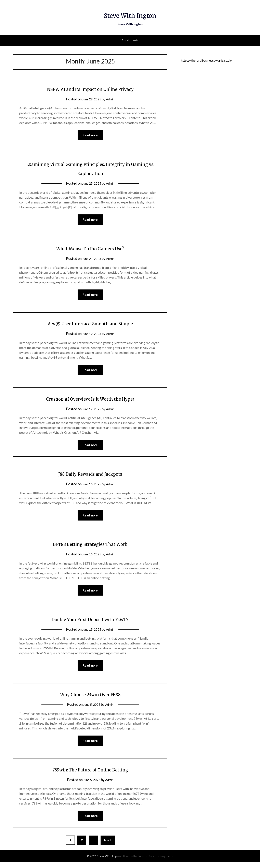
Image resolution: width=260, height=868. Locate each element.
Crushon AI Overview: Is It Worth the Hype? (90, 401)
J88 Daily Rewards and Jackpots (90, 476)
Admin (111, 99)
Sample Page (130, 40)
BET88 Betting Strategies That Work (90, 547)
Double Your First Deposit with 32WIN (90, 623)
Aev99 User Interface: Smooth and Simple (90, 325)
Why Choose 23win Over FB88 (90, 699)
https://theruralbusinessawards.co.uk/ (207, 60)
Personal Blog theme (161, 862)
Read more (90, 136)
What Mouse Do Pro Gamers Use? (90, 249)
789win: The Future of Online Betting (90, 775)
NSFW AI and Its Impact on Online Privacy (90, 89)
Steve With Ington (130, 14)
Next (108, 846)
